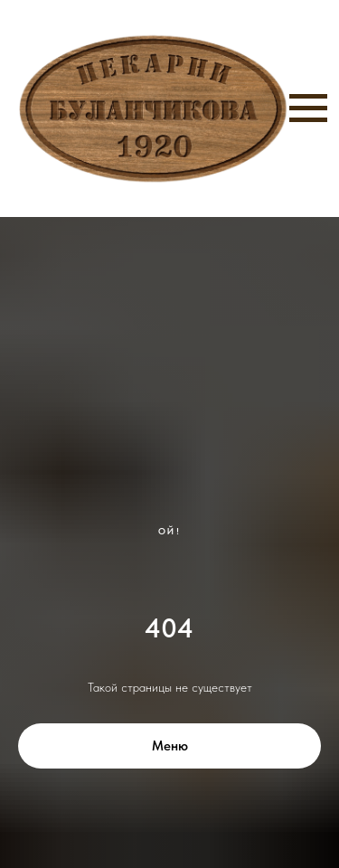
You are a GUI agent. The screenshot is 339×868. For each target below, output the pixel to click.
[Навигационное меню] (308, 108)
